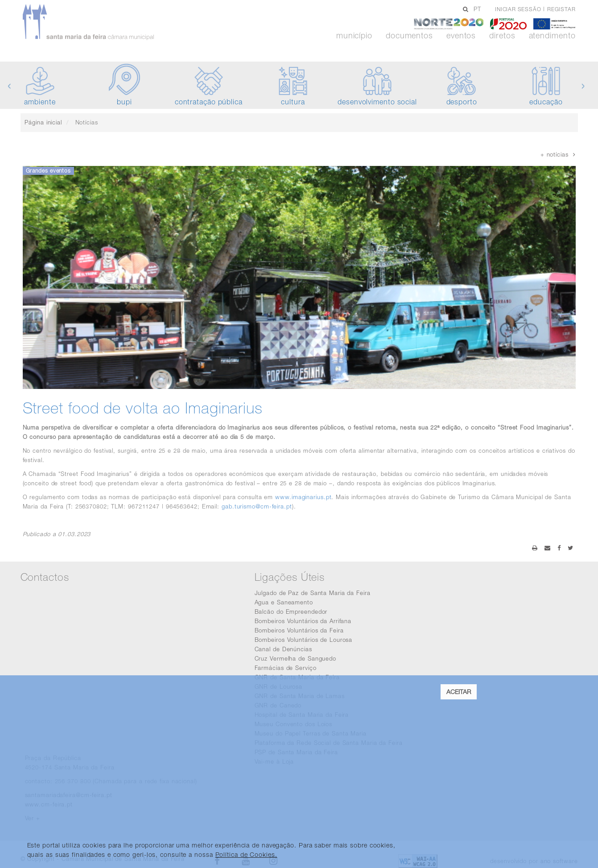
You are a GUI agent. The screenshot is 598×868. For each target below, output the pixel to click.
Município (354, 36)
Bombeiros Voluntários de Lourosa (304, 640)
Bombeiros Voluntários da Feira (299, 630)
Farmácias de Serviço (286, 668)
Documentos (409, 36)
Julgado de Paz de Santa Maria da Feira (313, 593)
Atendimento (552, 36)
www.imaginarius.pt (303, 497)
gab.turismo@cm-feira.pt (257, 506)
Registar (561, 9)
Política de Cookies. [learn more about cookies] (246, 854)
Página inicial (43, 122)
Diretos (502, 36)
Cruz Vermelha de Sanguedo (296, 658)
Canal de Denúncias (283, 649)
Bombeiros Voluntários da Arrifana (303, 621)
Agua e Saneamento (284, 602)
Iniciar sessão (518, 9)
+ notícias (558, 154)
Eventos (461, 36)
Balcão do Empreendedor (291, 612)
